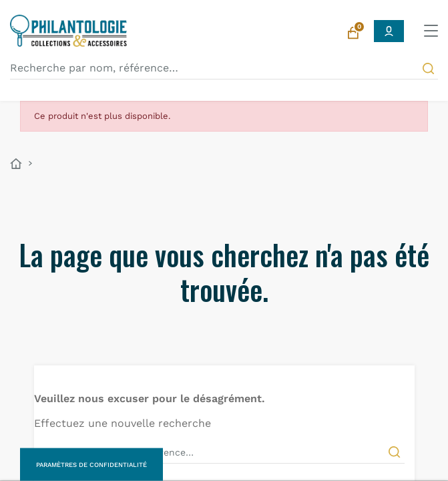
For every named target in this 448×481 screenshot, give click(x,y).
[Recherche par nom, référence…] (224, 68)
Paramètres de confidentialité (91, 465)
